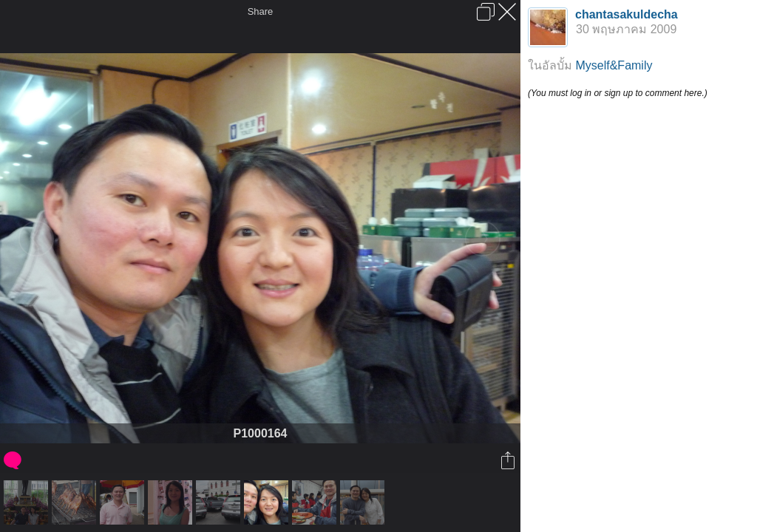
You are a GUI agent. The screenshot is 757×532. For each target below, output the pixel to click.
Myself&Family (614, 65)
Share (261, 11)
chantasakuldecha (627, 14)
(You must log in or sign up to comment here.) (618, 93)
